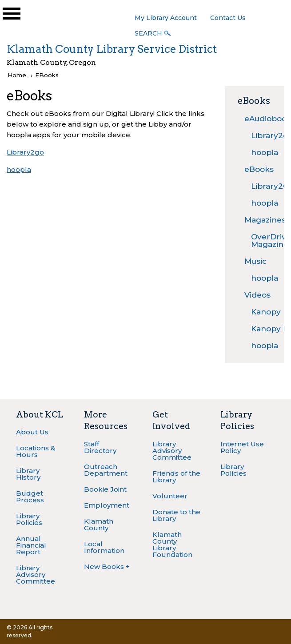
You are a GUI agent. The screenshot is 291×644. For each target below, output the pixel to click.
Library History (28, 474)
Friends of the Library (176, 477)
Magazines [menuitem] (258, 220)
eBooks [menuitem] (258, 169)
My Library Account (166, 18)
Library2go (25, 152)
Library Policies (29, 519)
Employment (107, 505)
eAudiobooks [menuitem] (258, 119)
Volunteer (170, 496)
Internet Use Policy (242, 447)
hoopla (19, 169)
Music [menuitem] (255, 261)
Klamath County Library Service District (112, 49)
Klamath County (99, 525)
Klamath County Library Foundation (172, 545)
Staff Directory (100, 447)
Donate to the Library (176, 515)
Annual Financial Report (31, 545)
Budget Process (30, 497)
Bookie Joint (105, 489)
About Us (32, 432)
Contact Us (228, 18)
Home (17, 75)
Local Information (104, 547)
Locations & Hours (36, 451)
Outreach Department (106, 470)
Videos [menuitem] (257, 295)
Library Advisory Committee (36, 574)
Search (148, 33)
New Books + (107, 566)
